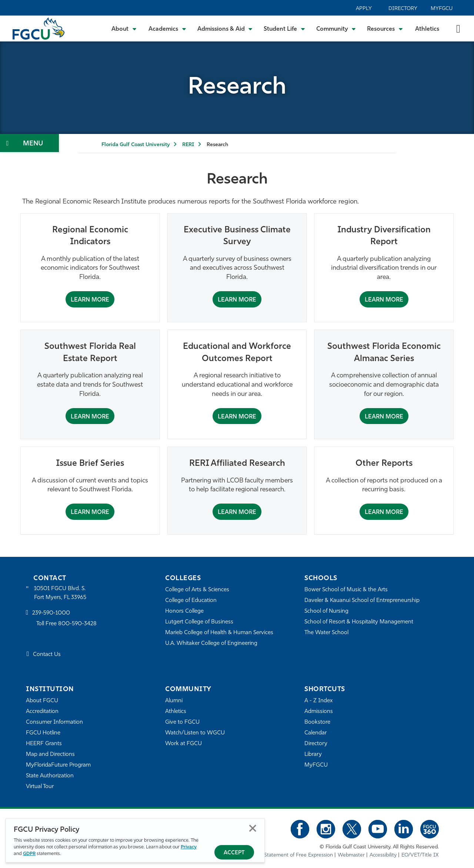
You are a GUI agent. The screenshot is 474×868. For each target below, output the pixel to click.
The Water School (327, 633)
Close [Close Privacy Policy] (253, 828)
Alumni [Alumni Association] (174, 701)
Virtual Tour (40, 787)
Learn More (90, 300)
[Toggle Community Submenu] (336, 28)
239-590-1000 (51, 614)
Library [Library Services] (313, 755)
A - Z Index (318, 701)
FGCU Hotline (43, 733)
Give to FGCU (182, 722)
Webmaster (351, 855)
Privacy (189, 847)
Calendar (316, 733)
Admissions (319, 712)
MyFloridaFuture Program (58, 765)
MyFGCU (442, 9)
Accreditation (42, 712)
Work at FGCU (183, 744)
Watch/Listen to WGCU (195, 733)
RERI (188, 145)
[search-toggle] (458, 28)
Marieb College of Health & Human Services (219, 633)
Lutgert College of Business (199, 622)
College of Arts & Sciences (197, 590)
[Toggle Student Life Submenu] (284, 28)
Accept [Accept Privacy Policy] (234, 853)
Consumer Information (55, 722)
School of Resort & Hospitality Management (359, 622)
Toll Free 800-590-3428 (67, 624)
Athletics (427, 29)
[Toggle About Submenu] (124, 28)
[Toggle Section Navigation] (29, 143)
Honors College (184, 611)
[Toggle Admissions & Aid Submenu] (225, 28)
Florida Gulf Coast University (136, 145)
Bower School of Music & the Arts (346, 590)
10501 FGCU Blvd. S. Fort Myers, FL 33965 (60, 593)
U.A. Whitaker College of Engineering (211, 644)
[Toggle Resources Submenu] (385, 28)
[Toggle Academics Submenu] (167, 28)
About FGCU (42, 701)
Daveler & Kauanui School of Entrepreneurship (362, 601)
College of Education (191, 601)
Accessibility (383, 855)
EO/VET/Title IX (420, 855)
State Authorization (50, 776)
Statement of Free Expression (298, 855)
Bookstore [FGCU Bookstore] (317, 722)
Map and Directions (50, 755)
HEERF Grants (44, 744)
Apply (364, 9)
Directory (403, 9)
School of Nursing (327, 611)
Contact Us (47, 655)
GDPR (29, 854)
